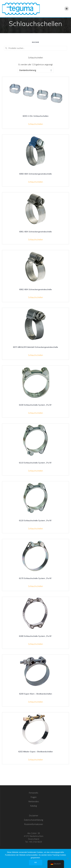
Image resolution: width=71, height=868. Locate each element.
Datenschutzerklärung (34, 820)
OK (36, 862)
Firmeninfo (34, 793)
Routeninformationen (34, 824)
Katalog (34, 806)
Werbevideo (34, 801)
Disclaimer (34, 816)
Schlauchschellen (35, 124)
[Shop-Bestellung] (36, 70)
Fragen (34, 797)
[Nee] (68, 858)
